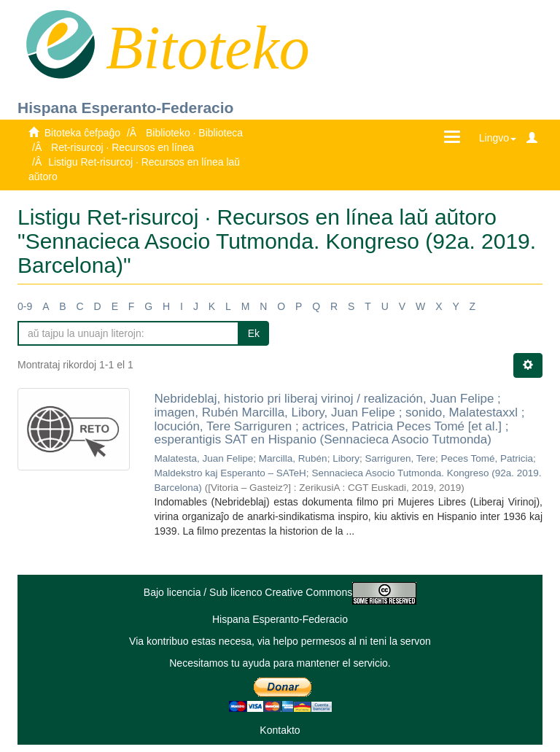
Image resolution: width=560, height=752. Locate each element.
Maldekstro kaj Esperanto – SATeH (230, 473)
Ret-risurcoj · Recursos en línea (122, 147)
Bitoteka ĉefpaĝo (82, 133)
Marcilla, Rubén (293, 458)
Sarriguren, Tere (400, 458)
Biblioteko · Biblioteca (194, 133)
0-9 (25, 306)
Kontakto (280, 730)
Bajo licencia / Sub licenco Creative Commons (280, 592)
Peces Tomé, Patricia (487, 458)
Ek (254, 333)
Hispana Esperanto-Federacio (125, 108)
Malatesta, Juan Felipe (204, 458)
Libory (346, 458)
